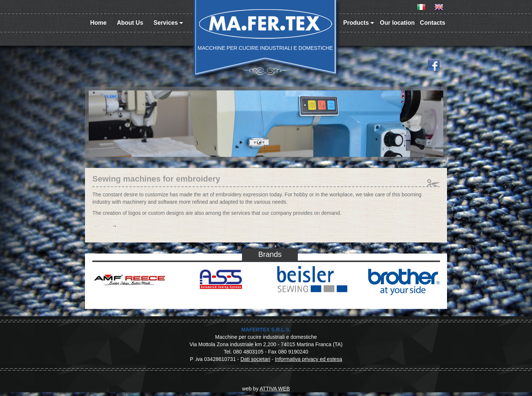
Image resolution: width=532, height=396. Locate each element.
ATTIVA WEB (275, 389)
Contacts (433, 23)
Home (98, 23)
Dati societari (255, 359)
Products (359, 23)
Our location (397, 23)
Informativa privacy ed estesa (308, 359)
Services (169, 23)
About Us (130, 23)
